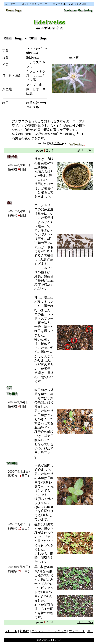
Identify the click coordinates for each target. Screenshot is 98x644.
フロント (24, 4)
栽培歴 (74, 58)
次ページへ (85, 150)
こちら (58, 143)
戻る (90, 631)
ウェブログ (77, 631)
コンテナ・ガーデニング (46, 4)
